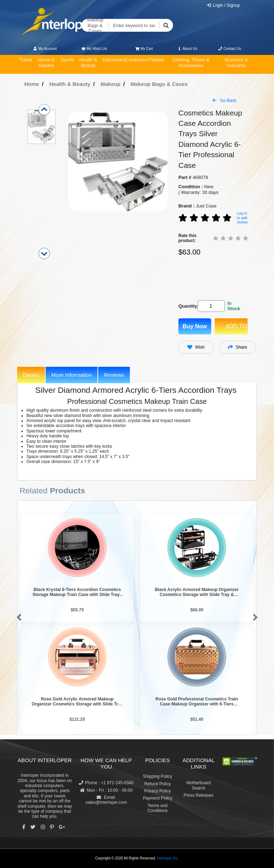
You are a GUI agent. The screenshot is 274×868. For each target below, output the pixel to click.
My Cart (144, 49)
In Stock (234, 306)
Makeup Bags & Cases (95, 25)
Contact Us (230, 49)
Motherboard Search (198, 785)
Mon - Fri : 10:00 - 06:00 (106, 790)
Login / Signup (223, 5)
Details (31, 375)
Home (32, 84)
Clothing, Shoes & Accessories (191, 63)
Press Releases (198, 795)
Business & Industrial (236, 63)
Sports (67, 60)
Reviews (114, 375)
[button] (18, 618)
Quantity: (187, 306)
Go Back (224, 101)
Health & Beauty (88, 63)
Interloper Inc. (168, 858)
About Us (187, 49)
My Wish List (94, 49)
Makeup (111, 84)
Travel (26, 60)
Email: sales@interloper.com (106, 800)
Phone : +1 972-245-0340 (106, 783)
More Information (72, 375)
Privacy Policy (158, 791)
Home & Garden (46, 63)
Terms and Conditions (158, 808)
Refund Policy (157, 784)
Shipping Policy (157, 776)
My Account (45, 49)
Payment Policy (158, 798)
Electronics (114, 60)
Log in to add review (242, 218)
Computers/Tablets (144, 60)
